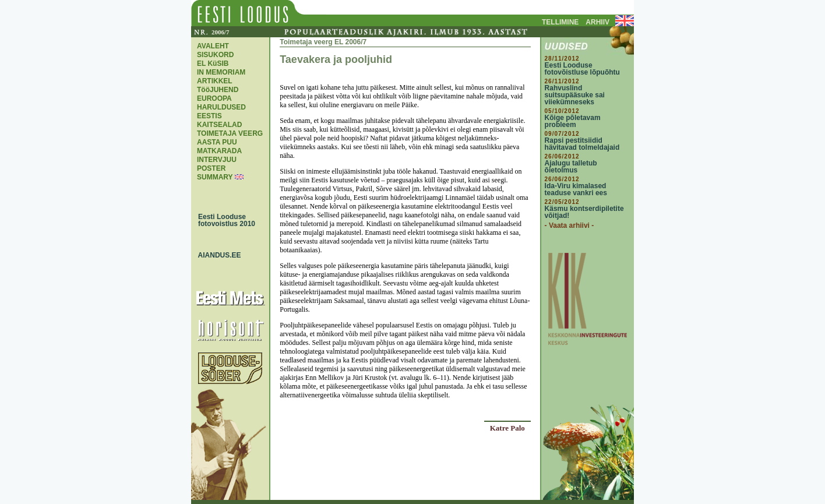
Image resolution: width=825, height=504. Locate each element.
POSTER (211, 168)
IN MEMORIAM (221, 72)
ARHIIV (597, 22)
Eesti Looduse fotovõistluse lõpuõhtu (582, 69)
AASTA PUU (217, 142)
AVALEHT (213, 46)
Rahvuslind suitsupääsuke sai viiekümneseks (575, 95)
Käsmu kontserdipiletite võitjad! (584, 212)
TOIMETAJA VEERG (230, 133)
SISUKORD (215, 55)
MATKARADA (219, 151)
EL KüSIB (213, 64)
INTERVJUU (217, 160)
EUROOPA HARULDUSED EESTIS (221, 107)
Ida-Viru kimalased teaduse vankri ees (576, 189)
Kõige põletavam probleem (573, 121)
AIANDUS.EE (217, 255)
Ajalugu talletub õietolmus (571, 167)
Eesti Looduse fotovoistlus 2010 (224, 220)
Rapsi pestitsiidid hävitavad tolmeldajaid (582, 144)
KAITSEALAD (219, 125)
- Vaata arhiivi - (570, 225)
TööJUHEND (218, 90)
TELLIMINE (560, 22)
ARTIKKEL (215, 81)
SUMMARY (215, 177)
